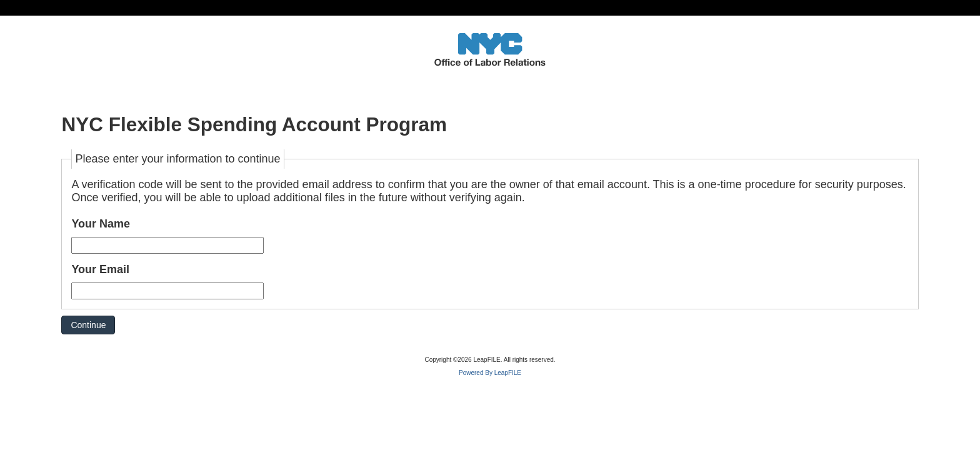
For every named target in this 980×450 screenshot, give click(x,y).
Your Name (101, 224)
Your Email (100, 269)
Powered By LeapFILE (490, 373)
